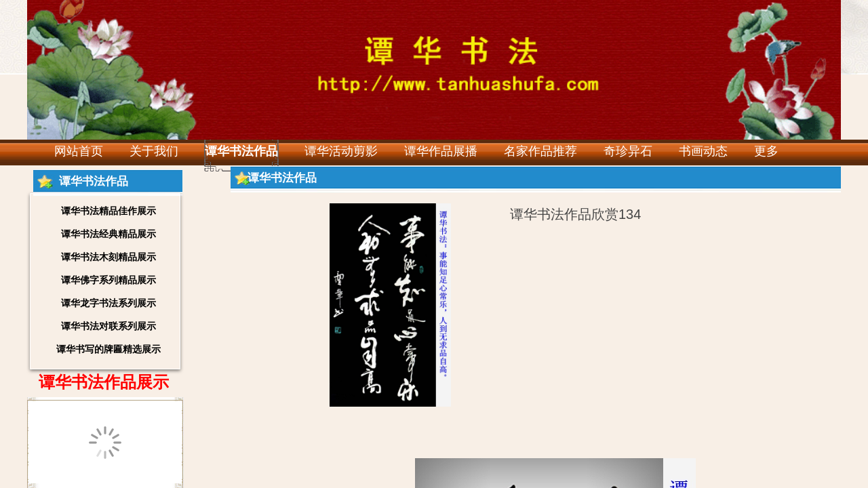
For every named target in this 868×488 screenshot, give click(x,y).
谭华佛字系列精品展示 (108, 280)
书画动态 (703, 151)
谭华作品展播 (441, 151)
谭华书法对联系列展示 (108, 326)
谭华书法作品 (241, 151)
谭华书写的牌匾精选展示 (108, 349)
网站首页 (79, 151)
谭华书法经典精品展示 (108, 234)
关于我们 (154, 151)
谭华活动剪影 (341, 151)
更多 (766, 151)
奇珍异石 (628, 151)
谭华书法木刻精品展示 (108, 257)
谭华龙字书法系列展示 (108, 303)
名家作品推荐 (540, 151)
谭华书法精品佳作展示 (108, 211)
